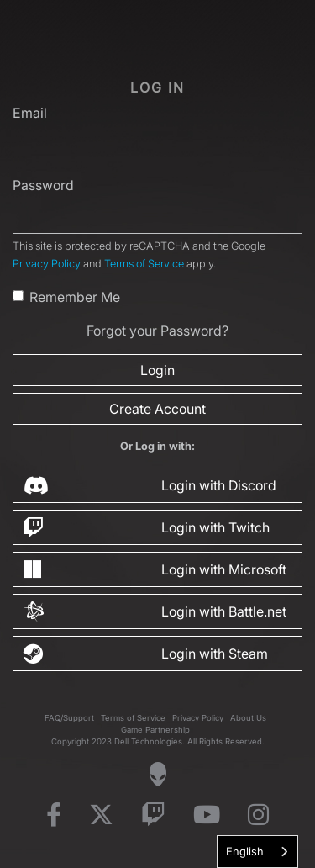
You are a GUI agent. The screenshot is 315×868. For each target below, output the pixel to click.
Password (43, 185)
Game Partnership (155, 730)
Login (157, 370)
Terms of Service (144, 264)
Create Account (157, 409)
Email (30, 113)
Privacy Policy (47, 264)
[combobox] (257, 852)
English (245, 851)
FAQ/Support (69, 718)
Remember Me (75, 297)
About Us (248, 718)
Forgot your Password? (157, 331)
